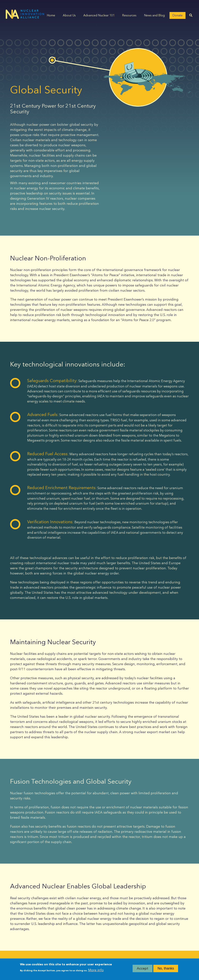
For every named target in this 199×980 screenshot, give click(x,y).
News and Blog (154, 15)
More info (96, 971)
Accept (142, 969)
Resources (129, 15)
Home (51, 15)
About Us (69, 15)
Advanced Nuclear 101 (99, 15)
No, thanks (166, 969)
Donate (178, 15)
